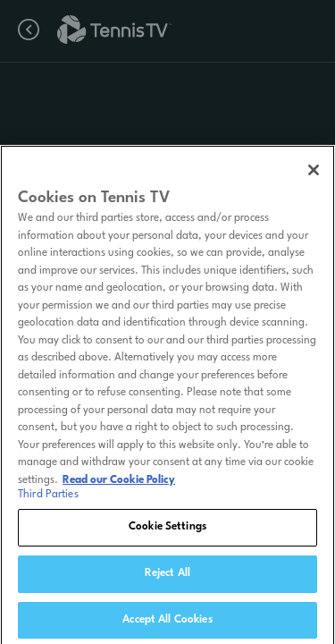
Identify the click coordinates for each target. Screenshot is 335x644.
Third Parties (48, 498)
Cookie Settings (167, 530)
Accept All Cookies (167, 623)
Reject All (167, 577)
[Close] (314, 174)
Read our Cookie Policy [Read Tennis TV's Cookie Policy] (119, 484)
